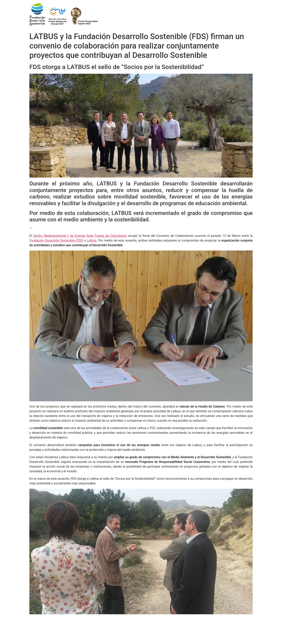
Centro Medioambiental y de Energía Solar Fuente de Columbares (80, 236)
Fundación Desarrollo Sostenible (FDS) (56, 240)
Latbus (92, 240)
